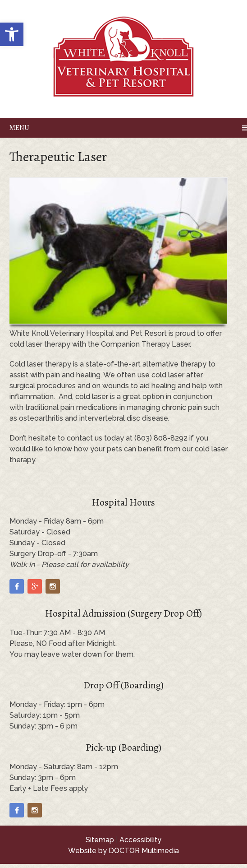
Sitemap (100, 840)
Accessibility (140, 840)
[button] (12, 34)
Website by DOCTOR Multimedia (123, 851)
